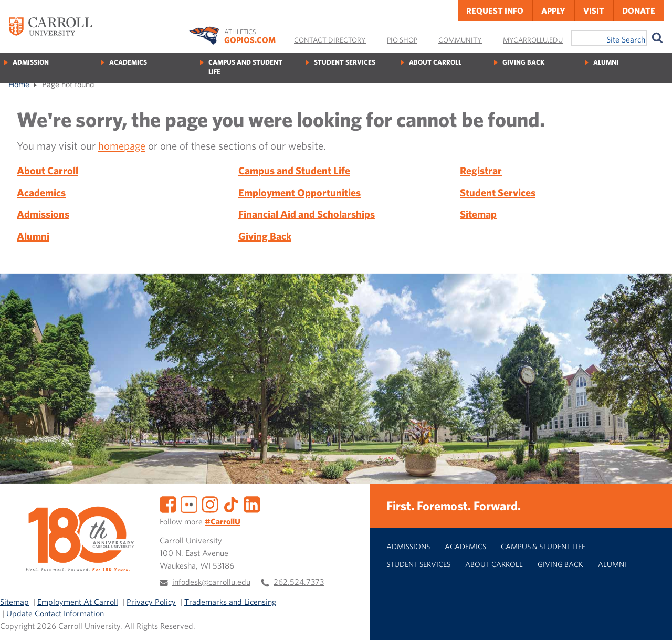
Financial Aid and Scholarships (307, 214)
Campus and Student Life (245, 67)
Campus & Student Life (543, 546)
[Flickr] (189, 503)
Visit (594, 11)
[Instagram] (210, 503)
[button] (653, 621)
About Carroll (435, 62)
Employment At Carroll (78, 602)
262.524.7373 (299, 582)
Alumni (606, 62)
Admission (31, 62)
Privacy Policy (151, 602)
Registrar (481, 170)
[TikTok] (231, 503)
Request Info (495, 11)
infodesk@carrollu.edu (211, 582)
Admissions (43, 214)
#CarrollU (223, 521)
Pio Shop (402, 40)
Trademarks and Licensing (230, 602)
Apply (553, 11)
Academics (128, 62)
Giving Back (523, 62)
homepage (122, 145)
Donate (639, 11)
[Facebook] (168, 503)
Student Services (345, 62)
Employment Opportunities (300, 192)
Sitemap (478, 214)
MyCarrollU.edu (533, 40)
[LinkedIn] (252, 503)
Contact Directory (330, 40)
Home (19, 84)
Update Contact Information (55, 613)
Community (460, 40)
